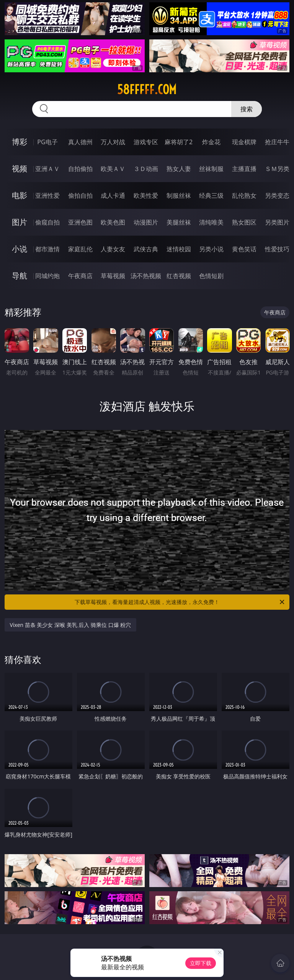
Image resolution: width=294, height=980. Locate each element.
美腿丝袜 (179, 222)
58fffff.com (147, 90)
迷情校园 (179, 249)
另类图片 (277, 222)
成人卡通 (113, 195)
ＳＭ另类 (277, 169)
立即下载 (201, 963)
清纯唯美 (211, 222)
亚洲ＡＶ (47, 169)
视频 (20, 168)
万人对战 (113, 142)
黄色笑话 (244, 249)
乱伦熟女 (244, 195)
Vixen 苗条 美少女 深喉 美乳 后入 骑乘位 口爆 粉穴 (71, 625)
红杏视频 (179, 276)
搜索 (247, 109)
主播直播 (244, 169)
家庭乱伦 (80, 249)
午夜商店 (80, 276)
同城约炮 (47, 276)
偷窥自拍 (47, 222)
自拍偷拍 (80, 169)
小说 (20, 249)
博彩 (20, 142)
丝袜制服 (211, 169)
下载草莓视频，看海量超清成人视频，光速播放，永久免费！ (180, 602)
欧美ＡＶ (113, 169)
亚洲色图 (80, 222)
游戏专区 (146, 142)
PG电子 (47, 142)
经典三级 (211, 195)
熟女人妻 (179, 169)
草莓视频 (113, 276)
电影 (20, 195)
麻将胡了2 (179, 142)
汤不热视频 (146, 276)
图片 (20, 222)
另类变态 (277, 195)
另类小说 (211, 249)
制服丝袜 (179, 195)
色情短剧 (211, 276)
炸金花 (211, 142)
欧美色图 (113, 222)
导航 (20, 276)
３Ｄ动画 (146, 169)
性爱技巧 (277, 249)
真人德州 (80, 142)
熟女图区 (244, 222)
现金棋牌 (244, 142)
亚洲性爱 (47, 195)
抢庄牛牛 (277, 142)
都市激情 (47, 249)
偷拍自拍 (80, 195)
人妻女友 (113, 249)
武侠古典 (146, 249)
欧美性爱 (146, 195)
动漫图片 (146, 222)
